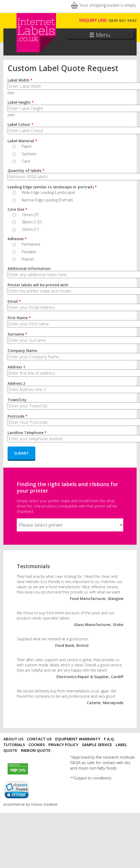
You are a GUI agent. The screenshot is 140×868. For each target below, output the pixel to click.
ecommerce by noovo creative (30, 804)
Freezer (28, 259)
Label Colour (21, 124)
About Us (13, 739)
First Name (19, 318)
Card (26, 161)
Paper (27, 146)
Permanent (31, 244)
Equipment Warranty (78, 739)
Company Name (22, 351)
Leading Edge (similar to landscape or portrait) (52, 187)
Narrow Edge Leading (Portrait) (47, 200)
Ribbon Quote (36, 750)
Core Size (18, 209)
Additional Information (29, 268)
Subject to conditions (93, 778)
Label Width (20, 80)
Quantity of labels (26, 170)
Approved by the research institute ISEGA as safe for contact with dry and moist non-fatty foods (102, 762)
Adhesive (17, 239)
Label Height (21, 102)
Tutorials (14, 745)
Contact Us (39, 739)
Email (14, 301)
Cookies (37, 745)
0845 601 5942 (123, 20)
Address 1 (16, 367)
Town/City (17, 400)
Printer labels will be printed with (38, 285)
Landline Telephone (27, 433)
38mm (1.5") (32, 222)
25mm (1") (30, 229)
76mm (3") (30, 215)
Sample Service (97, 745)
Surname (17, 334)
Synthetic (29, 154)
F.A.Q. (109, 739)
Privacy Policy (63, 745)
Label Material (22, 141)
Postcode (18, 416)
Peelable (29, 252)
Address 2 (16, 383)
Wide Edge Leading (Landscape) (48, 192)
